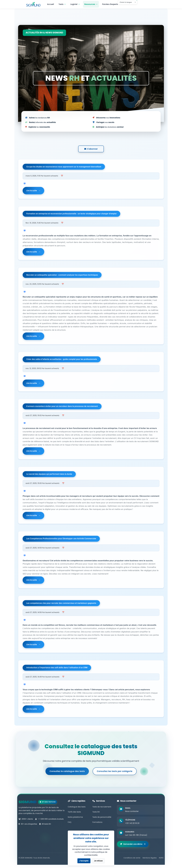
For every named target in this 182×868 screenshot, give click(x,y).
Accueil (51, 4)
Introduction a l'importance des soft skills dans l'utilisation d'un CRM (57, 670)
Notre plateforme (75, 820)
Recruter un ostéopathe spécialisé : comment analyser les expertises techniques (62, 276)
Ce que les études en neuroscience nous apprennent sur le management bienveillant (64, 167)
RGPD (161, 861)
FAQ (70, 825)
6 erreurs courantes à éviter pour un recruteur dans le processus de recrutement (62, 408)
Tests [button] (62, 4)
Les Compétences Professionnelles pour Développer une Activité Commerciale (61, 540)
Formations (97, 825)
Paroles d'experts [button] (111, 4)
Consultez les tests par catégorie (115, 774)
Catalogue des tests (77, 809)
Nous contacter (132, 814)
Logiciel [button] (75, 4)
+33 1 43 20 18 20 (132, 826)
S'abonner (91, 149)
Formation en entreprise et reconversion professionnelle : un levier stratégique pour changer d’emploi (71, 214)
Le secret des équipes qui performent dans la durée (49, 476)
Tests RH (96, 814)
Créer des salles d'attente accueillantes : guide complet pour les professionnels (62, 360)
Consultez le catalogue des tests (67, 774)
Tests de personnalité (102, 820)
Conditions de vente (132, 861)
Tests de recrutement (102, 809)
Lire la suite (32, 191)
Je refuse (98, 861)
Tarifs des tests (74, 814)
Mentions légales (150, 861)
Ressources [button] (90, 4)
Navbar (35, 4)
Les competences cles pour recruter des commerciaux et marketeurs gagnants (61, 605)
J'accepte (84, 861)
